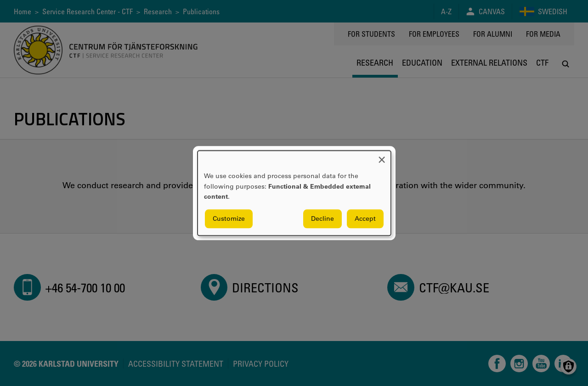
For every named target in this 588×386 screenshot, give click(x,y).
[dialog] (294, 193)
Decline (322, 218)
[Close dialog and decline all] (382, 156)
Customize (229, 218)
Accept (365, 218)
